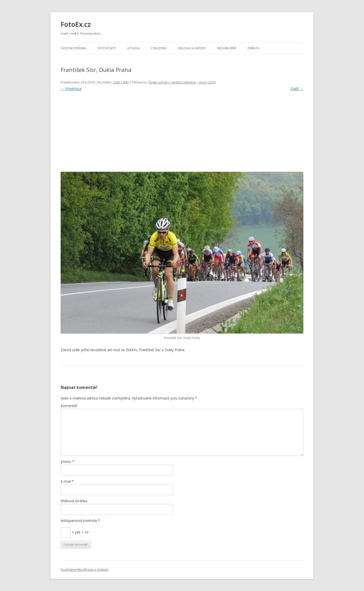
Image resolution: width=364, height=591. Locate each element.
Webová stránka (74, 501)
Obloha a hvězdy (192, 48)
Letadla (133, 48)
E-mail (67, 481)
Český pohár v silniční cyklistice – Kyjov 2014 (182, 82)
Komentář (69, 406)
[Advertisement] (182, 130)
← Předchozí (71, 89)
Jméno (67, 462)
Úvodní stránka (74, 48)
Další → (297, 89)
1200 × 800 (121, 82)
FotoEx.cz (76, 24)
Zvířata (253, 48)
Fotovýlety (107, 48)
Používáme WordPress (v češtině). (85, 570)
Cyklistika (159, 48)
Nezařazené (227, 48)
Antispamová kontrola (80, 521)
